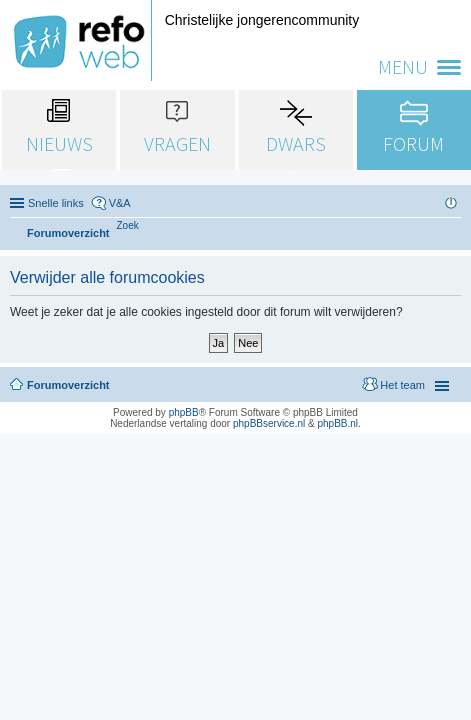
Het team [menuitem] (402, 385)
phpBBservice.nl (269, 423)
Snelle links (56, 203)
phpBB (184, 412)
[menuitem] (128, 225)
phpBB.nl (337, 423)
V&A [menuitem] (120, 203)
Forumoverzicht (68, 385)
